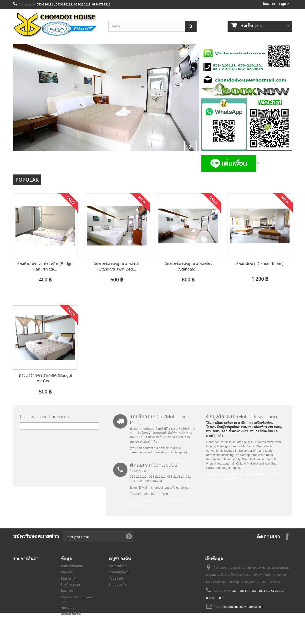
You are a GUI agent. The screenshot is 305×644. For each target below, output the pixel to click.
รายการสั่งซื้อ (117, 566)
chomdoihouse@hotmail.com (244, 607)
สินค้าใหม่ (68, 572)
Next (190, 147)
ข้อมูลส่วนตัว (117, 585)
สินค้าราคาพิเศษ (72, 566)
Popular (27, 180)
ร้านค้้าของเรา (70, 585)
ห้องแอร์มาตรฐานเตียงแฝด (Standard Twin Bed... (117, 266)
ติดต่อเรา (269, 4)
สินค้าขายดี (69, 579)
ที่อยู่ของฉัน (116, 579)
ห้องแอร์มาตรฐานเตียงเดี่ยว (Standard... (188, 266)
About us (67, 608)
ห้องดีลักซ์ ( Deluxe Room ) (260, 264)
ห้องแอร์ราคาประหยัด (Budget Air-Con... (45, 378)
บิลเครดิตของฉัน (119, 572)
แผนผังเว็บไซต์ (71, 614)
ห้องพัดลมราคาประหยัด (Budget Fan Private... (45, 266)
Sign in (284, 4)
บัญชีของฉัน (120, 558)
